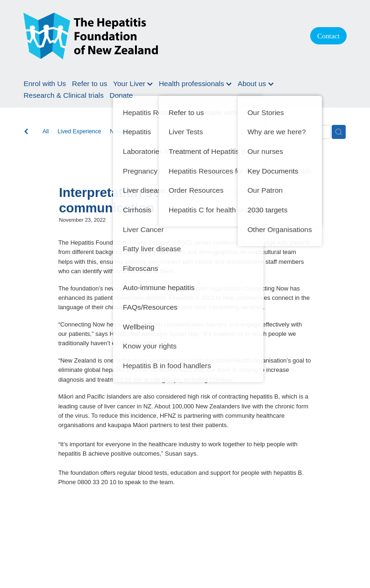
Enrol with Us (45, 83)
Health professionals (195, 83)
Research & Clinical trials (63, 95)
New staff (122, 131)
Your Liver (133, 83)
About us (256, 83)
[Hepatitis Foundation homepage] (157, 36)
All (46, 131)
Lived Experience (79, 131)
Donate (121, 95)
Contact (328, 36)
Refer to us (89, 83)
